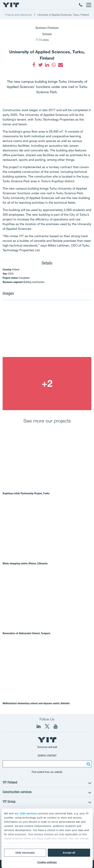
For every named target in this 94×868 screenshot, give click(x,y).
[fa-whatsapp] (54, 65)
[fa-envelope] (60, 65)
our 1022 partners (26, 813)
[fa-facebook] (34, 65)
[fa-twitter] (40, 65)
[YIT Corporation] (56, 726)
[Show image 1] (47, 330)
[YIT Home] (11, 5)
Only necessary (25, 853)
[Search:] (88, 764)
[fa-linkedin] (47, 65)
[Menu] (89, 5)
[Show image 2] (47, 384)
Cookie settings (47, 862)
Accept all (69, 853)
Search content (47, 756)
